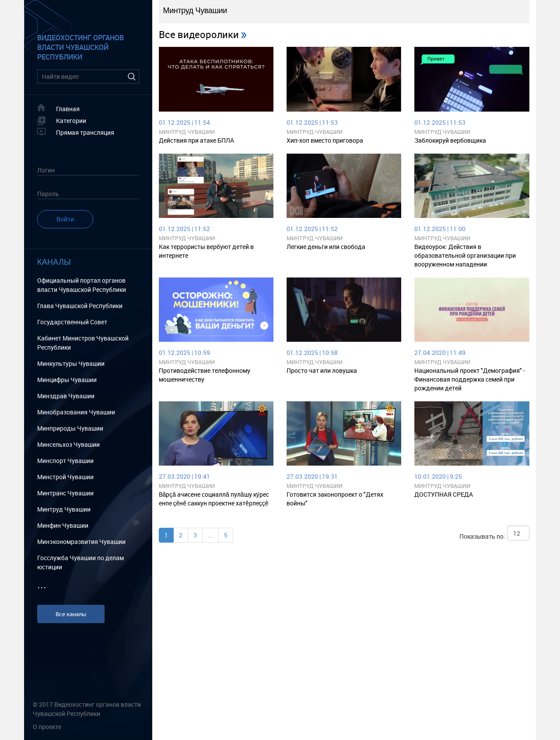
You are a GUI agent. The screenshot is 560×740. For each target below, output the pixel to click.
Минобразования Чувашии (76, 412)
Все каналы (71, 614)
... (210, 535)
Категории (71, 121)
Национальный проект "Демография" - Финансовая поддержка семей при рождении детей (470, 379)
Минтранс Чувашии (65, 493)
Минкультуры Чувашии (71, 363)
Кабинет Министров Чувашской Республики (83, 343)
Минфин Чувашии (63, 525)
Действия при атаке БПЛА (196, 140)
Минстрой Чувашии (65, 477)
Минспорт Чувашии (65, 461)
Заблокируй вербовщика (450, 140)
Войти (65, 219)
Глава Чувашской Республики (80, 306)
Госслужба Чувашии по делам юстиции (80, 562)
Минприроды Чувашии (70, 428)
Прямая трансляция (85, 132)
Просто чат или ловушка (322, 370)
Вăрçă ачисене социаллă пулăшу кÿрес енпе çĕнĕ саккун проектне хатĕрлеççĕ (214, 499)
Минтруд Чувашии (64, 509)
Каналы (54, 262)
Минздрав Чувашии (66, 396)
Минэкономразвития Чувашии (81, 542)
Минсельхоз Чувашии (68, 444)
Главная (68, 109)
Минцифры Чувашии (67, 380)
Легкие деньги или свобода (326, 247)
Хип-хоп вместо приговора (325, 140)
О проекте (47, 727)
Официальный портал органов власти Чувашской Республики (82, 285)
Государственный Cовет (72, 322)
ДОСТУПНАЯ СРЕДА (444, 494)
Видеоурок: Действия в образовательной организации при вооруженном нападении (465, 255)
